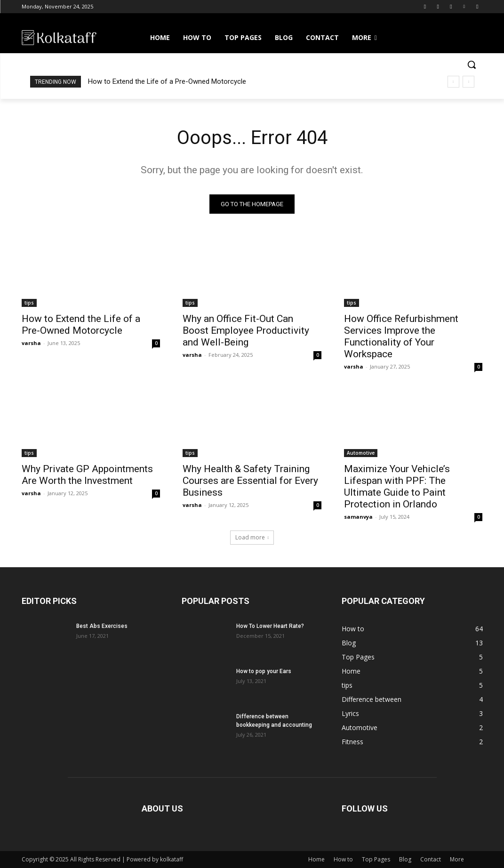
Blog (405, 859)
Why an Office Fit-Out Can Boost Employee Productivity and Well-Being (246, 330)
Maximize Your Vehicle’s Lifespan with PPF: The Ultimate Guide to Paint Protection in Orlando (397, 486)
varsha (31, 342)
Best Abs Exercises (102, 626)
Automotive (361, 453)
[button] (472, 64)
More (457, 859)
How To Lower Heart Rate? (270, 626)
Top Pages (376, 859)
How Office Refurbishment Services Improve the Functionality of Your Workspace (401, 336)
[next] (468, 82)
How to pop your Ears (264, 671)
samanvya (358, 517)
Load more (252, 537)
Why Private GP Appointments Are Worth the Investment (87, 475)
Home (316, 859)
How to (343, 859)
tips (29, 302)
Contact (431, 859)
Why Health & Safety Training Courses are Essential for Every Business (250, 481)
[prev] (453, 82)
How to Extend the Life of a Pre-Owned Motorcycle (167, 81)
